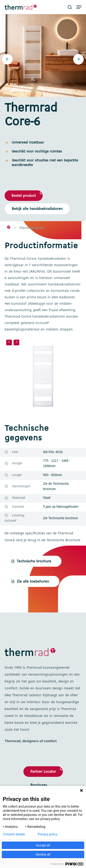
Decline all (43, 854)
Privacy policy (48, 834)
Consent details (14, 834)
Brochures (39, 785)
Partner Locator (43, 772)
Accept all (43, 845)
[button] (79, 7)
